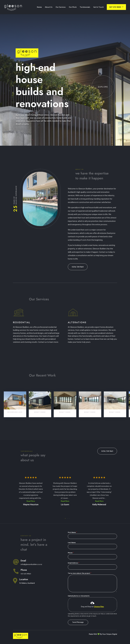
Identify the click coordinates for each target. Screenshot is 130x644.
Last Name (72, 533)
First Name (72, 522)
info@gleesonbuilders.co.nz (31, 554)
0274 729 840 (78, 257)
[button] (65, 508)
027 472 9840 (26, 564)
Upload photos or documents (79, 586)
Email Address (74, 553)
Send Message (78, 612)
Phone (71, 543)
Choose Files (99, 597)
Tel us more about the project (80, 563)
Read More (31, 491)
